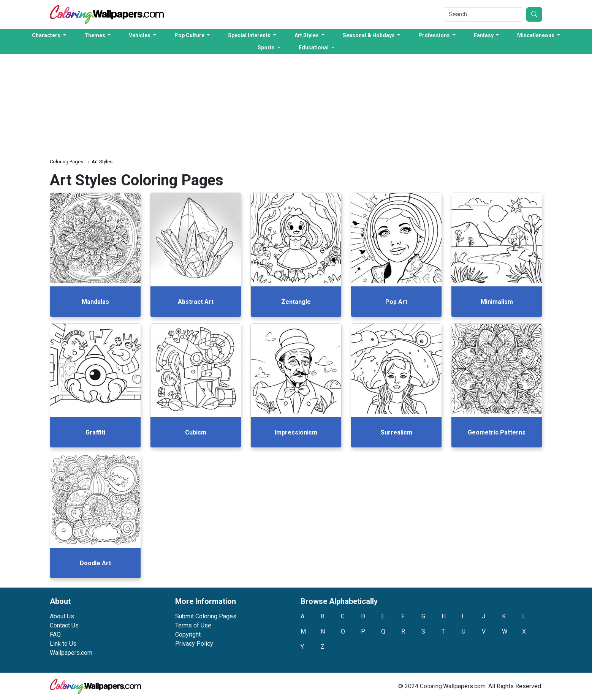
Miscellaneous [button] (536, 35)
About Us (62, 616)
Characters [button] (47, 35)
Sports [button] (267, 47)
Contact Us (64, 625)
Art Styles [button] (307, 35)
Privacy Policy (194, 644)
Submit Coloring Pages (206, 616)
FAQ (55, 634)
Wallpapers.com (71, 653)
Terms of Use (193, 625)
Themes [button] (95, 35)
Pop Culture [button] (190, 35)
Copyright (188, 634)
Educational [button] (314, 47)
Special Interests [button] (250, 35)
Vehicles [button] (140, 35)
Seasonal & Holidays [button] (369, 35)
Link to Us (63, 644)
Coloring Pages (66, 162)
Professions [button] (435, 35)
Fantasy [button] (484, 35)
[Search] (484, 14)
